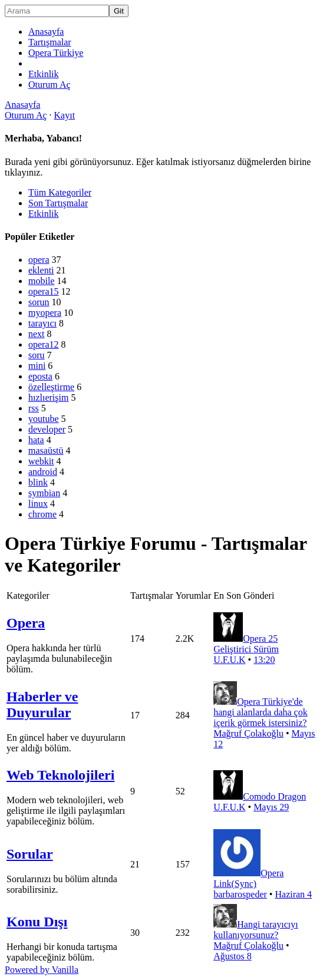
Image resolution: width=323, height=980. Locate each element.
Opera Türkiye (56, 53)
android (43, 472)
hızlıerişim (48, 397)
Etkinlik (44, 74)
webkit (41, 461)
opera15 (44, 291)
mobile (41, 281)
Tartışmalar (50, 42)
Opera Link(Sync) (248, 878)
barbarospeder (240, 894)
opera (39, 260)
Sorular (30, 854)
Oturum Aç (50, 85)
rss (34, 408)
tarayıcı (42, 323)
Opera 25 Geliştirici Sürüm (246, 644)
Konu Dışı (37, 922)
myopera (45, 313)
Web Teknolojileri (60, 775)
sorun (39, 302)
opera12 (44, 344)
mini (37, 366)
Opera (26, 623)
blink (38, 482)
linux (38, 504)
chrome (42, 514)
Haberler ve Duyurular (42, 705)
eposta (40, 376)
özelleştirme (51, 387)
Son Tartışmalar (58, 203)
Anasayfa (46, 32)
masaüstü (46, 451)
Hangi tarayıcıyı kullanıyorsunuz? (256, 930)
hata (36, 440)
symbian (44, 493)
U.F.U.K (229, 660)
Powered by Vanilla (42, 970)
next (37, 334)
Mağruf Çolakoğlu (248, 733)
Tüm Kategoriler (60, 192)
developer (47, 429)
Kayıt (65, 115)
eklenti (41, 270)
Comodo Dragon (274, 796)
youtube (44, 419)
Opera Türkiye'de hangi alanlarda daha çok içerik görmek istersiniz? (260, 712)
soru (37, 355)
